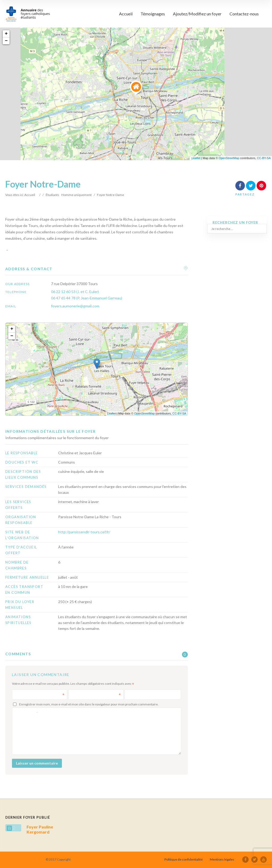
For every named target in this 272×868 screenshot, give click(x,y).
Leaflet (196, 158)
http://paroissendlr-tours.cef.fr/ (84, 532)
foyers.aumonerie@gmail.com (75, 306)
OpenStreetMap (229, 158)
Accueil (126, 14)
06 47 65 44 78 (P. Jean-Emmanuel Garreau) (87, 298)
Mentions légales (222, 859)
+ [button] (6, 34)
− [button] (6, 41)
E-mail (96, 695)
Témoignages (153, 14)
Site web (134, 694)
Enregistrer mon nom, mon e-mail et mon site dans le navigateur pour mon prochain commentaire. (89, 704)
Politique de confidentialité (184, 859)
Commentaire (27, 712)
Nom (40, 695)
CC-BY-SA (264, 158)
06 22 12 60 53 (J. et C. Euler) (75, 292)
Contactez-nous (244, 14)
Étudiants (52, 195)
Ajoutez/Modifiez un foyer (197, 14)
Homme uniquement (76, 195)
